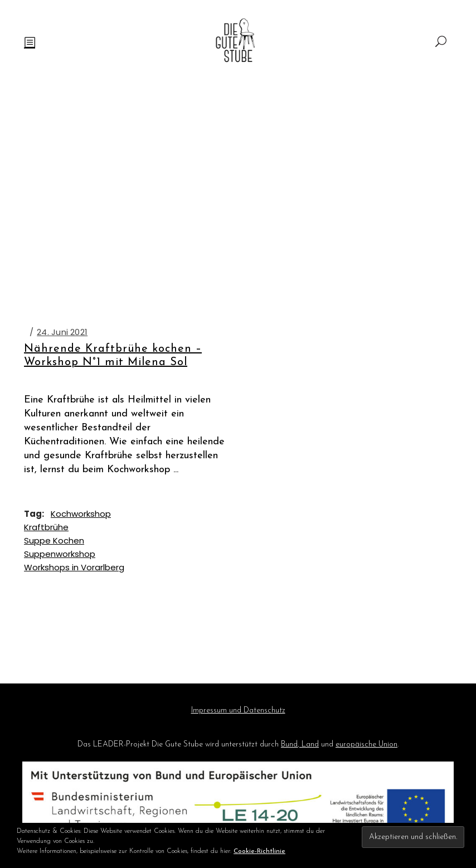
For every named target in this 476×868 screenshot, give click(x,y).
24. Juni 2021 (62, 332)
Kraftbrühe (46, 527)
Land (309, 745)
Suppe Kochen (54, 540)
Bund (289, 745)
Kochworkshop (81, 514)
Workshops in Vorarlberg (74, 567)
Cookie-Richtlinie (259, 851)
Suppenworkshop (60, 554)
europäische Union (366, 745)
